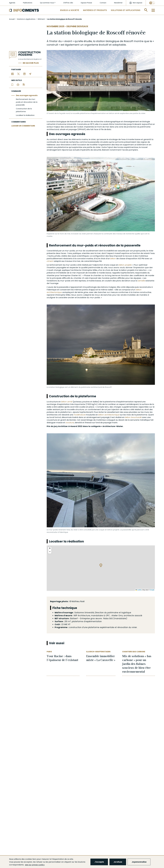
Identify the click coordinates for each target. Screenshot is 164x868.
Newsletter (118, 3)
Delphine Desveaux (77, 26)
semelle (141, 281)
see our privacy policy (35, 865)
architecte (129, 616)
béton (113, 259)
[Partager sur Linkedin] (24, 74)
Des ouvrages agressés (27, 95)
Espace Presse (86, 3)
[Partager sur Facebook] (13, 74)
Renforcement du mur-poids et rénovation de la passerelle (27, 102)
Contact (103, 3)
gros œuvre (96, 618)
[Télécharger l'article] (24, 85)
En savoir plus (31, 63)
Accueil (12, 19)
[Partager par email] (30, 74)
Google (152, 590)
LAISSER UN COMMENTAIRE (23, 126)
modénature (79, 415)
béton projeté (125, 265)
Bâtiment (41, 19)
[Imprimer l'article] (18, 85)
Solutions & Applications (26, 19)
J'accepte (99, 862)
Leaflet (138, 590)
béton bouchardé (133, 417)
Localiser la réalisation (25, 115)
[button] (101, 566)
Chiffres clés (68, 3)
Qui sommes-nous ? (48, 3)
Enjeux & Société (70, 10)
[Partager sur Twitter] (19, 74)
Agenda (12, 3)
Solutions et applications (126, 10)
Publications (28, 3)
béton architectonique (109, 415)
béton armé (67, 402)
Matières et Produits (95, 10)
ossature (70, 423)
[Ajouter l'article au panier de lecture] (12, 85)
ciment (50, 261)
